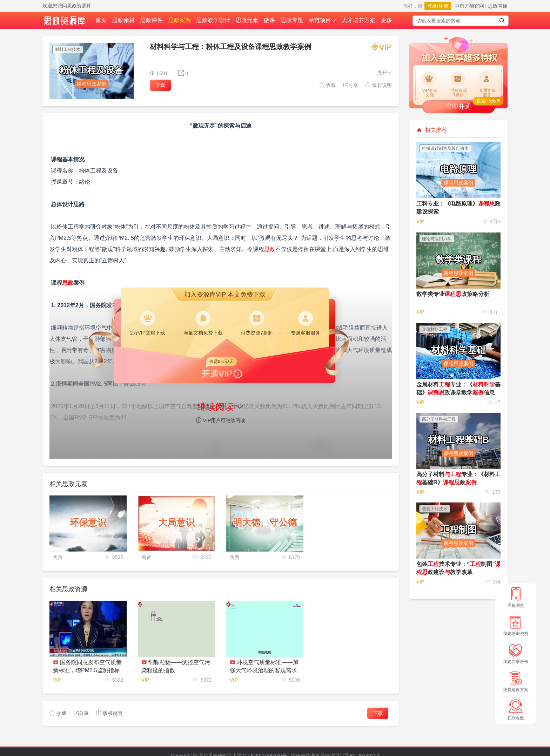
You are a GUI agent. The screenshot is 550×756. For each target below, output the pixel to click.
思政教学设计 (213, 20)
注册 (443, 6)
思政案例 (180, 20)
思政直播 (498, 6)
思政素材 (123, 20)
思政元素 (247, 20)
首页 (101, 20)
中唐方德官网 (469, 6)
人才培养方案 (358, 20)
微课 (269, 20)
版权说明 (378, 85)
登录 (432, 6)
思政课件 (152, 20)
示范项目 (322, 20)
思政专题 (292, 20)
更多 (387, 20)
